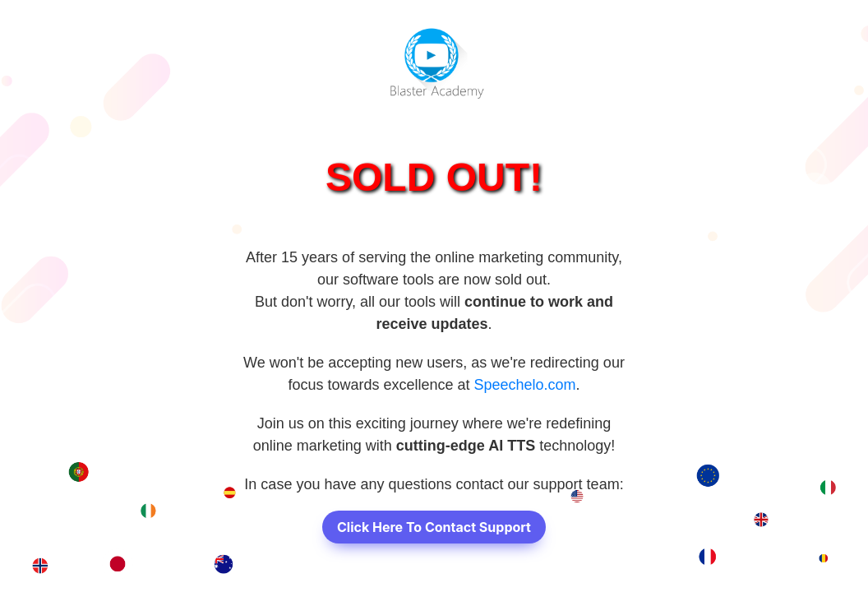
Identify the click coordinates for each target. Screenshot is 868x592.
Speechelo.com (525, 385)
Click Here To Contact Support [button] (434, 527)
